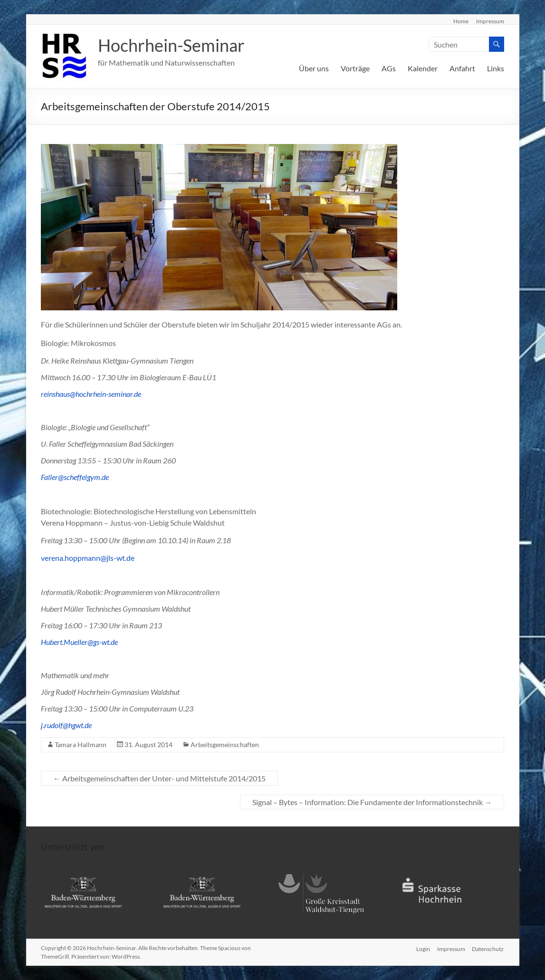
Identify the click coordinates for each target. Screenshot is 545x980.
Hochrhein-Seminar (171, 45)
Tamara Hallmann (81, 745)
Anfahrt (462, 68)
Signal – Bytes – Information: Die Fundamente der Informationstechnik (372, 802)
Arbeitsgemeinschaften (225, 745)
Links (496, 68)
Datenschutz (488, 948)
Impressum (490, 21)
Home (461, 21)
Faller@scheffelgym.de (75, 477)
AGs (389, 68)
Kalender (423, 68)
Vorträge (355, 68)
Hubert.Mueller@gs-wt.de (79, 642)
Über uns (314, 68)
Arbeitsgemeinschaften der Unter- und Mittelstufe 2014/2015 (159, 778)
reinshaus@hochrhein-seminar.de (91, 394)
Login (422, 948)
